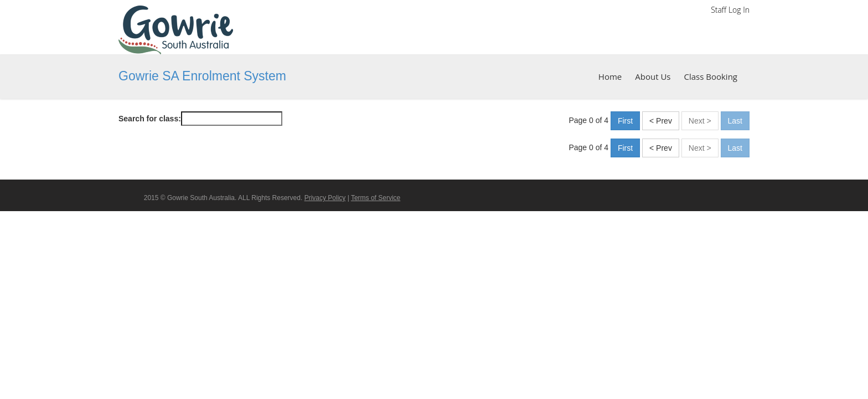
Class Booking (711, 76)
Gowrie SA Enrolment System (202, 76)
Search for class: (150, 119)
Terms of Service (376, 198)
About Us (653, 76)
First (625, 121)
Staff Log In (730, 10)
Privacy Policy (325, 198)
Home (610, 76)
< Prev (661, 121)
